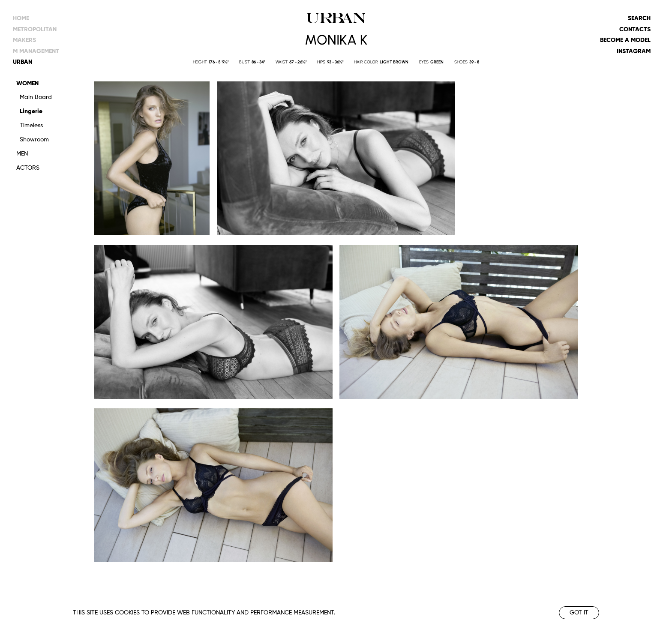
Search (639, 18)
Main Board (36, 97)
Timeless (31, 126)
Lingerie (31, 111)
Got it (579, 613)
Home (21, 18)
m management (36, 51)
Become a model (625, 40)
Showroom (34, 140)
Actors (28, 168)
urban (22, 62)
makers (24, 40)
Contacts (635, 30)
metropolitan (35, 30)
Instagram (634, 51)
